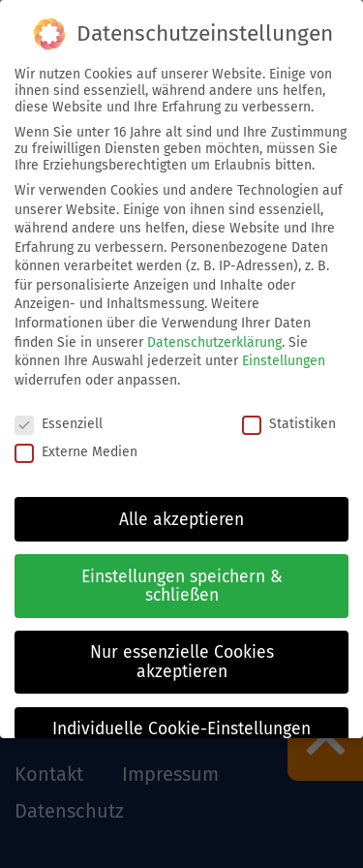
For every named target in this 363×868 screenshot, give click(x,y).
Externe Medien (76, 452)
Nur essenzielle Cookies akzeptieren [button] (182, 662)
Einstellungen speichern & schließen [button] (182, 587)
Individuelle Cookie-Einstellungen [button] (181, 729)
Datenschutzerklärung (214, 342)
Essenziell (59, 424)
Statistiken (289, 424)
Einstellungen (284, 361)
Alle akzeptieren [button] (181, 520)
